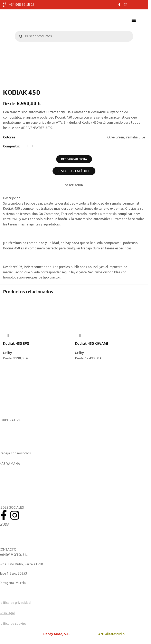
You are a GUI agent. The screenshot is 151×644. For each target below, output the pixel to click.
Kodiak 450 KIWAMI (92, 343)
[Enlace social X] (27, 146)
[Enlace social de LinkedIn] (32, 146)
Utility (7, 353)
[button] (134, 20)
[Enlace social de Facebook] (22, 146)
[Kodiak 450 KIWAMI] (110, 309)
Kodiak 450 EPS (16, 343)
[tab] (74, 185)
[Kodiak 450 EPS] (38, 306)
